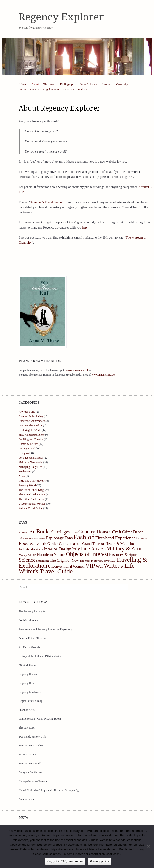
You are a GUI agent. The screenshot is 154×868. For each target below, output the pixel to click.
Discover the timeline (30, 425)
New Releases (89, 84)
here (85, 227)
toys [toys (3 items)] (106, 561)
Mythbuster (25, 472)
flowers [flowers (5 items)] (142, 538)
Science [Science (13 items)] (27, 560)
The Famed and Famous (32, 495)
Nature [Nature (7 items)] (59, 554)
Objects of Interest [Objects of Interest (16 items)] (87, 554)
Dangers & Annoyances (32, 421)
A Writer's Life (27, 412)
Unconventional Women (32, 504)
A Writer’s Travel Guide (46, 202)
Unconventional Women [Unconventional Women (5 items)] (66, 566)
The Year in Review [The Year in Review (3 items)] (91, 561)
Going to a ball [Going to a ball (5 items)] (70, 544)
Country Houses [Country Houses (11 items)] (95, 532)
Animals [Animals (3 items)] (24, 532)
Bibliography (68, 84)
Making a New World (31, 462)
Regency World (27, 485)
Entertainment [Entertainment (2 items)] (38, 539)
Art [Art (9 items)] (33, 532)
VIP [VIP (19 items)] (90, 566)
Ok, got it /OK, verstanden (65, 861)
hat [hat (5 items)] (103, 544)
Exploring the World (30, 430)
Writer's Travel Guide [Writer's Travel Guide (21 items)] (46, 571)
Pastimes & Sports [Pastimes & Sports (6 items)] (124, 555)
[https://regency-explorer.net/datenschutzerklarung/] (148, 847)
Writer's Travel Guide (31, 508)
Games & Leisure (28, 444)
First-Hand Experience (31, 435)
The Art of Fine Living (31, 490)
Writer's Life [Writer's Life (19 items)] (119, 566)
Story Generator (29, 89)
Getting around (27, 448)
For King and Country (31, 439)
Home (23, 84)
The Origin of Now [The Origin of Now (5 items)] (64, 560)
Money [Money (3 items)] (23, 555)
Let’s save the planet (75, 89)
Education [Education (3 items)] (25, 538)
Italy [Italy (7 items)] (76, 549)
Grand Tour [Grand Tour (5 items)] (91, 544)
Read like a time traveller (32, 481)
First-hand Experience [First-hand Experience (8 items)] (116, 538)
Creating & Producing (31, 416)
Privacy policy (99, 861)
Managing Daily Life (30, 467)
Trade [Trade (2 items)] (112, 561)
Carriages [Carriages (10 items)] (61, 532)
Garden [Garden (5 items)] (53, 544)
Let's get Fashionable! (31, 458)
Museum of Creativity (115, 84)
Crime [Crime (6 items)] (127, 532)
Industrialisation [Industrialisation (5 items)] (31, 549)
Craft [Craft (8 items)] (117, 532)
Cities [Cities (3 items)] (74, 532)
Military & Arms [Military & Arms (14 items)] (125, 548)
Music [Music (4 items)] (32, 555)
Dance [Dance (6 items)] (138, 532)
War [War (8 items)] (99, 566)
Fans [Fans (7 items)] (69, 538)
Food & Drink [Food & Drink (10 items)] (33, 543)
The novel (49, 84)
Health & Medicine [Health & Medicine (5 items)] (120, 544)
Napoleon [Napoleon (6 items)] (45, 555)
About (35, 84)
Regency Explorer (61, 17)
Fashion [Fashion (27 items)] (84, 537)
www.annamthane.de (78, 370)
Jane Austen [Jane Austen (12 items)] (93, 549)
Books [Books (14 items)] (44, 531)
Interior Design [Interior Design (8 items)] (58, 549)
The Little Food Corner (31, 499)
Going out (24, 453)
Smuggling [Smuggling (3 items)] (43, 561)
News (22, 476)
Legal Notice (51, 89)
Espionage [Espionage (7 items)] (55, 538)
